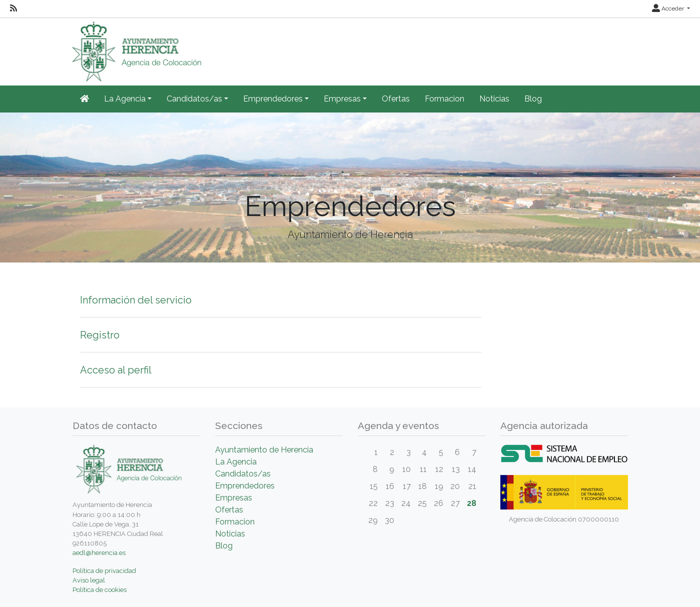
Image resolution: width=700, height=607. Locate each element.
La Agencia (236, 462)
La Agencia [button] (125, 99)
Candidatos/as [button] (194, 99)
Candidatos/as (243, 474)
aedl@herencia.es (99, 553)
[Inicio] (85, 99)
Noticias (494, 99)
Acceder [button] (669, 8)
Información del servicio (136, 300)
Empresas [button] (342, 99)
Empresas (234, 498)
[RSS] (14, 8)
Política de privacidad (104, 571)
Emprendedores (245, 486)
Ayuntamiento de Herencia (264, 450)
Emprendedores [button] (273, 99)
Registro (100, 335)
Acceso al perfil (116, 370)
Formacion (445, 99)
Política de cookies (100, 590)
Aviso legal (89, 580)
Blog (533, 99)
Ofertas (396, 99)
